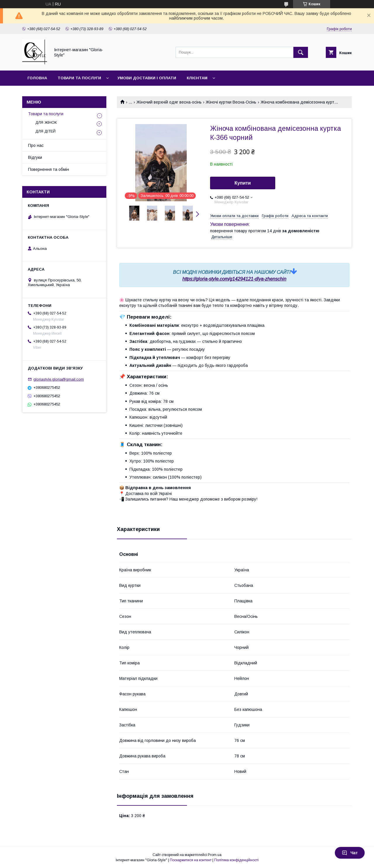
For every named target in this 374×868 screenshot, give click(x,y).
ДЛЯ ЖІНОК (46, 122)
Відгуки (35, 157)
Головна (37, 78)
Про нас (36, 145)
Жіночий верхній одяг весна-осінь (169, 102)
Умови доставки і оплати (147, 78)
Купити (243, 183)
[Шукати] (301, 52)
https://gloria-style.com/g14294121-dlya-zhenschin (234, 279)
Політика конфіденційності (236, 860)
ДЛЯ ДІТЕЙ (45, 131)
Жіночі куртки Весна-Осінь (231, 102)
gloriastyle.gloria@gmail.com (59, 379)
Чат (350, 853)
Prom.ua (215, 855)
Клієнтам (197, 78)
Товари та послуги (79, 78)
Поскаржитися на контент (191, 860)
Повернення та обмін (49, 169)
